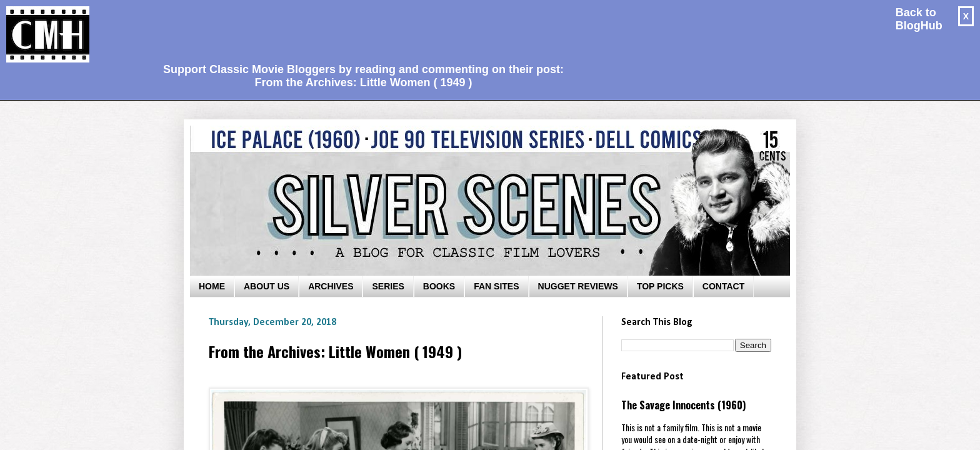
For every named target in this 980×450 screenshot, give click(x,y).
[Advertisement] (359, 29)
